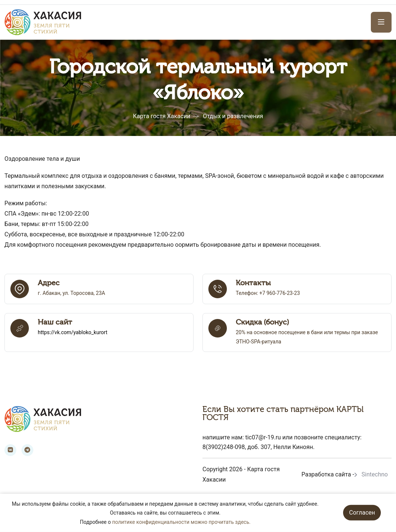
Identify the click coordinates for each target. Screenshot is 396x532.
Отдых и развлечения (233, 116)
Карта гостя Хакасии (162, 116)
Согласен (362, 513)
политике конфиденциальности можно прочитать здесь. (181, 522)
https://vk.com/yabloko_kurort (73, 332)
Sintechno (375, 475)
